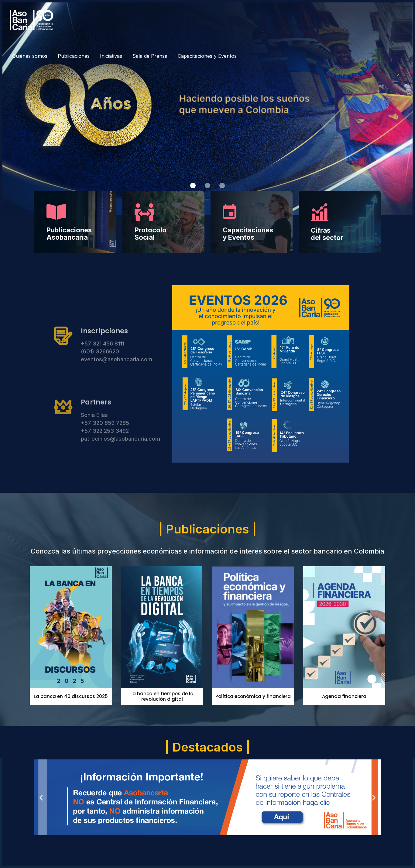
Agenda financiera (344, 696)
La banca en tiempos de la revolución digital (162, 696)
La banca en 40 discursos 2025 (71, 696)
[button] (193, 186)
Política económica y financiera (253, 696)
